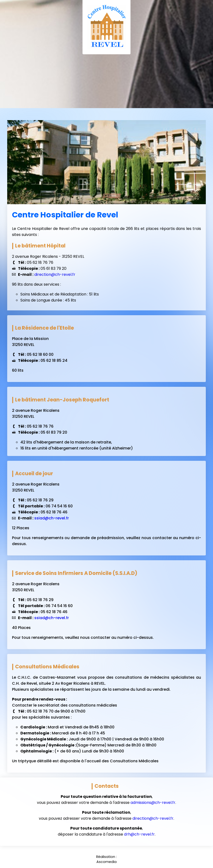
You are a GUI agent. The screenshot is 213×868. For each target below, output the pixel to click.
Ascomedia (106, 862)
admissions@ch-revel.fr (153, 803)
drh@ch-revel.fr (139, 834)
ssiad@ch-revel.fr (52, 518)
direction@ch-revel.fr (55, 274)
